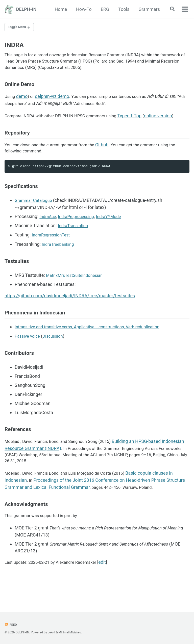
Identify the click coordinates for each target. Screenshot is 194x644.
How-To (82, 9)
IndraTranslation (74, 236)
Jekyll (52, 632)
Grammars (148, 9)
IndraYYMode (114, 226)
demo (23, 102)
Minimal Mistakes (71, 632)
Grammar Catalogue (35, 211)
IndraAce (48, 226)
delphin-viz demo (54, 102)
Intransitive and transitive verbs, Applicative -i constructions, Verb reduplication (94, 340)
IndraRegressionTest (53, 245)
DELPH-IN (26, 9)
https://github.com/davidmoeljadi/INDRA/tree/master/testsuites (70, 307)
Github (110, 152)
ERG (104, 9)
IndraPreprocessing (79, 226)
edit (111, 582)
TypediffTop (140, 122)
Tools (122, 9)
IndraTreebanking (59, 254)
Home (59, 9)
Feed (11, 625)
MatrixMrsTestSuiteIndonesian (77, 287)
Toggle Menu (18, 28)
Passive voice (28, 349)
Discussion (56, 349)
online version (169, 122)
